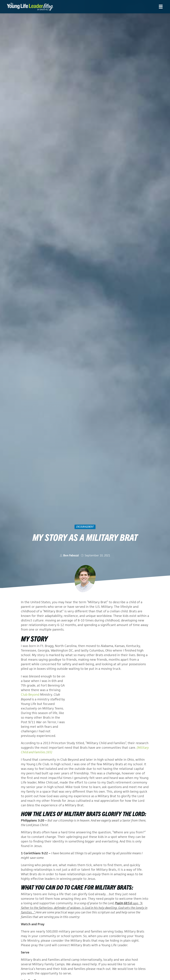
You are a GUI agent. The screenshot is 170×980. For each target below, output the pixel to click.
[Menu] (161, 7)
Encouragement (85, 526)
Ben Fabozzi (71, 555)
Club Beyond (31, 695)
